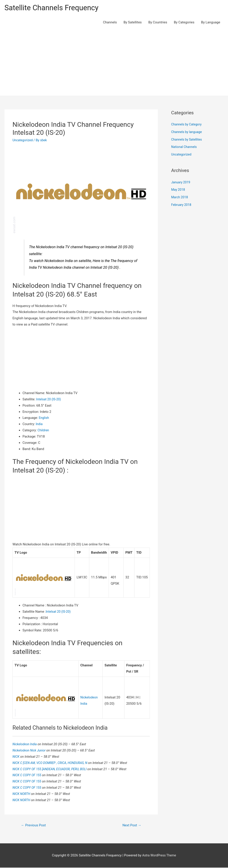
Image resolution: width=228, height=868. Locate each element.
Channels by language (187, 132)
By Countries (158, 23)
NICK (17, 757)
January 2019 (181, 183)
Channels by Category (187, 125)
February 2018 (182, 205)
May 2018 (179, 190)
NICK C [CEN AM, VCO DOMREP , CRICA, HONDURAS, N (53, 763)
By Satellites (133, 23)
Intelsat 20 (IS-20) (49, 400)
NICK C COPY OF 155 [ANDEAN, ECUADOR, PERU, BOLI (52, 769)
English (44, 418)
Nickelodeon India (26, 744)
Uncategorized (23, 141)
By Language (211, 23)
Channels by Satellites (187, 140)
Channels (110, 23)
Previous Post (35, 825)
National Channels (185, 147)
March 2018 (180, 198)
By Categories (184, 23)
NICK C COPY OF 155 (28, 775)
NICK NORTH (22, 794)
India (39, 425)
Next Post (131, 825)
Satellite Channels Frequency (54, 8)
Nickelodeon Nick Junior (30, 750)
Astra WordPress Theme (159, 856)
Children (44, 431)
